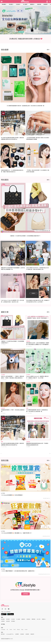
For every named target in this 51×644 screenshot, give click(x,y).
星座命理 (39, 4)
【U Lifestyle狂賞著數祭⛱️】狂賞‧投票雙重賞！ (12, 495)
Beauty (18, 629)
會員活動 (8, 621)
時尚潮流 (11, 4)
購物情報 (33, 619)
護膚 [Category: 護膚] (27, 408)
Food (14, 629)
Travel (11, 629)
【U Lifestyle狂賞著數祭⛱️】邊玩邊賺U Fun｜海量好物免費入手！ (17, 533)
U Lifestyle (3, 629)
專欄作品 (44, 619)
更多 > (48, 50)
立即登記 (25, 594)
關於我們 (3, 634)
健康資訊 (32, 4)
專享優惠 (13, 621)
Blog (22, 629)
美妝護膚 (4, 4)
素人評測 (39, 619)
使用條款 (22, 634)
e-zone (26, 629)
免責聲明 (17, 634)
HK (7, 629)
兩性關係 (45, 4)
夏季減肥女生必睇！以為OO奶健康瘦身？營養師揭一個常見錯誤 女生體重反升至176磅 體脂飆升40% (38, 344)
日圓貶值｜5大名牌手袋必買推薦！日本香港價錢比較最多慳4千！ (25, 236)
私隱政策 (27, 634)
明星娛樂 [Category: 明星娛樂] (3, 408)
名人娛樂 (25, 4)
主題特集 (3, 621)
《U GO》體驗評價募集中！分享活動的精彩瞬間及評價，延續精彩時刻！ (18, 571)
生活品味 (18, 4)
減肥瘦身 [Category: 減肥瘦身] (28, 341)
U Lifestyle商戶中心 (10, 634)
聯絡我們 (32, 634)
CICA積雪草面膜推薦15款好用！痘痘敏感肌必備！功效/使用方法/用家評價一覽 (26, 106)
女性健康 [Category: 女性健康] (3, 375)
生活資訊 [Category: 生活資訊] (28, 375)
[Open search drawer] (50, 2)
